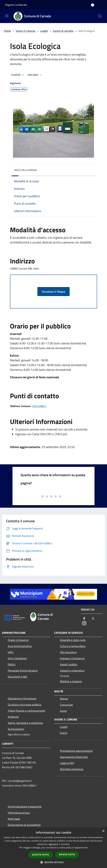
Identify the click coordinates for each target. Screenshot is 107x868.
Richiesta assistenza (72, 769)
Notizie (64, 699)
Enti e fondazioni (17, 658)
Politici (12, 664)
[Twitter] (93, 619)
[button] (53, 862)
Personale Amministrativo (23, 670)
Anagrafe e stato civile (73, 640)
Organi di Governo (18, 640)
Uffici (11, 652)
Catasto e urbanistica (72, 670)
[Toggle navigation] (7, 16)
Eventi (64, 733)
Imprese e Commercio (72, 658)
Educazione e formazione (22, 698)
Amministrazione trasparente (25, 807)
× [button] (103, 831)
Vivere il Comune (26, 31)
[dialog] (53, 848)
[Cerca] (100, 16)
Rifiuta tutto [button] (67, 855)
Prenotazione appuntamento (76, 751)
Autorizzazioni (16, 729)
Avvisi (63, 711)
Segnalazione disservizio (74, 757)
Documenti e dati (18, 677)
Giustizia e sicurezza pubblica (24, 705)
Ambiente (13, 717)
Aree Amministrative (20, 646)
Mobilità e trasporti (71, 681)
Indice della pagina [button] (25, 170)
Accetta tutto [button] (41, 855)
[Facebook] (84, 619)
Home (7, 31)
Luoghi (44, 31)
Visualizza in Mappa (53, 292)
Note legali (14, 819)
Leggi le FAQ (67, 763)
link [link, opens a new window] (86, 848)
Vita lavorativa (68, 652)
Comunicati (66, 705)
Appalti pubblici (69, 664)
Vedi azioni (35, 75)
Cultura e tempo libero (73, 646)
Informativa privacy (19, 813)
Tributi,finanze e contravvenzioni (27, 711)
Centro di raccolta (63, 31)
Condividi (18, 75)
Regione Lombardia (16, 5)
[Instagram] (84, 623)
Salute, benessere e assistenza (25, 723)
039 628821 (39, 406)
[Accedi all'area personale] (93, 5)
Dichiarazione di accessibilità (24, 825)
